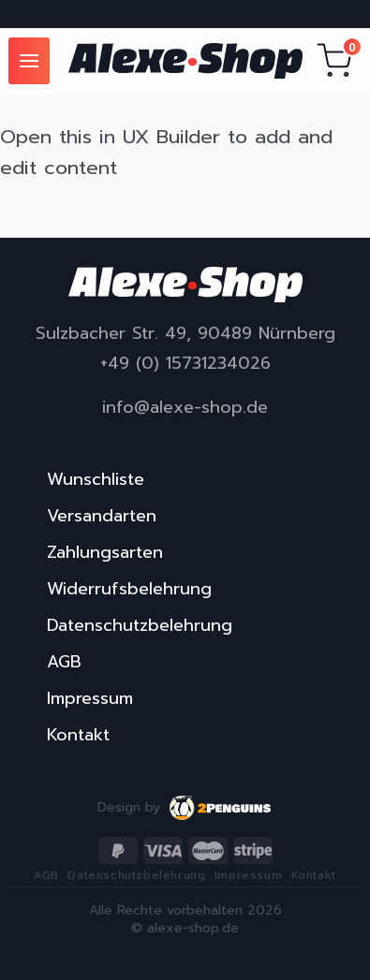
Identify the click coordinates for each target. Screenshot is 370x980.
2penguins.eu (221, 808)
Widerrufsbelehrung (129, 589)
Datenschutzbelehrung (140, 625)
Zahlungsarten (105, 552)
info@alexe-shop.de (185, 408)
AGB (64, 662)
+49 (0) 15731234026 (185, 364)
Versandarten (102, 516)
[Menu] (29, 60)
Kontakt (78, 735)
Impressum (90, 698)
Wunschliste (96, 479)
